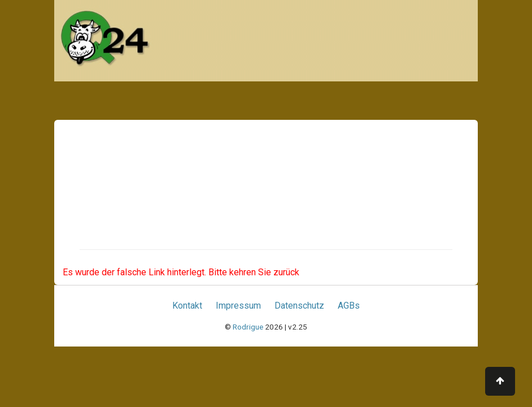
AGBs (349, 306)
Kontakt (187, 306)
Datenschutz (299, 306)
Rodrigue (248, 327)
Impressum (238, 306)
